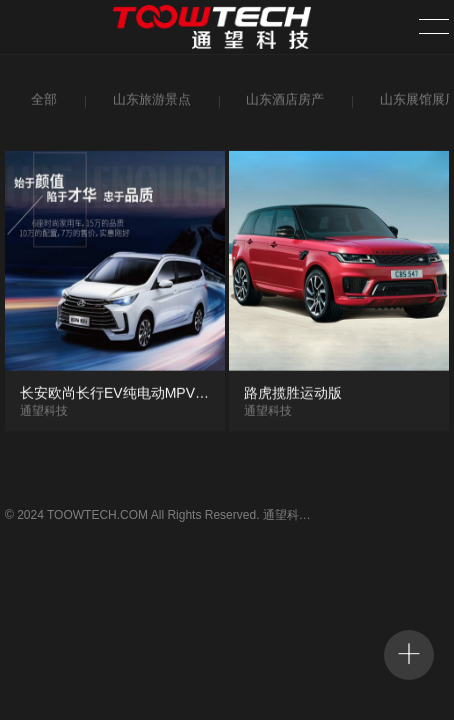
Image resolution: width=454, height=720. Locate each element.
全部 (42, 103)
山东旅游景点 (149, 103)
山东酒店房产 (282, 103)
